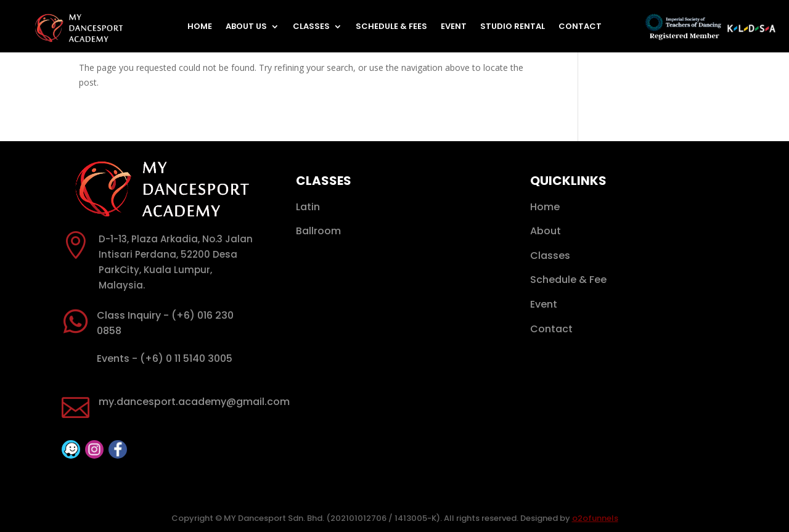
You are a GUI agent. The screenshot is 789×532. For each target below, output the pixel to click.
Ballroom (318, 231)
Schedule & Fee (568, 280)
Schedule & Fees (391, 27)
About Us (246, 27)
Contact (580, 27)
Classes (311, 27)
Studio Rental (513, 27)
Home (200, 27)
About (546, 231)
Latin (308, 207)
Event (454, 27)
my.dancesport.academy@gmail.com (194, 402)
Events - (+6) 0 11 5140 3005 (165, 358)
